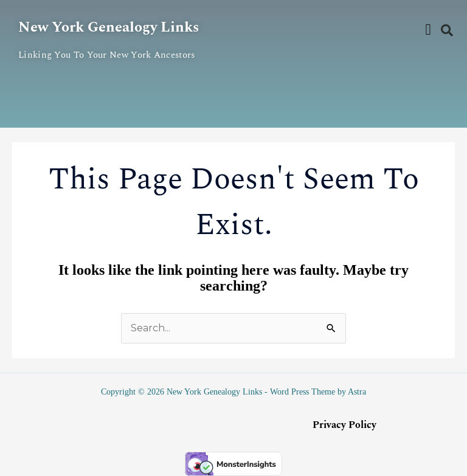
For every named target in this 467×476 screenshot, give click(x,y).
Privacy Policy (344, 425)
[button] (428, 30)
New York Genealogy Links (109, 27)
